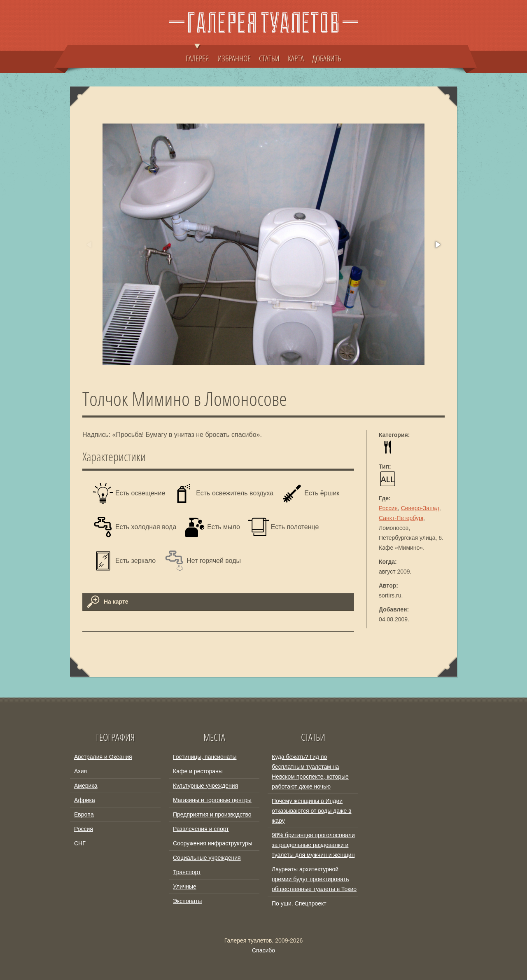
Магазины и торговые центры (212, 800)
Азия (80, 771)
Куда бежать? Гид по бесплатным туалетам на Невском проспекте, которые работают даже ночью (310, 772)
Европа (84, 814)
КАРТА (296, 58)
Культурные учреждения (205, 786)
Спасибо (263, 950)
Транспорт (187, 872)
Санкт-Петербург (401, 518)
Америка (86, 786)
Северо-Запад (420, 508)
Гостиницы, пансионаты (205, 757)
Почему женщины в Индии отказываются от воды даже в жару (312, 811)
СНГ (80, 843)
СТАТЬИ (269, 58)
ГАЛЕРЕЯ (197, 54)
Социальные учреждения (207, 858)
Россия (388, 508)
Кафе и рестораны (198, 771)
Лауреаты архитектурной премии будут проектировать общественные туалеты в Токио (314, 879)
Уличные (185, 887)
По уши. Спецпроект (299, 903)
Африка (85, 800)
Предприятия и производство (212, 814)
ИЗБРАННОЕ (234, 58)
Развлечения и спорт (201, 829)
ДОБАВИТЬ (327, 58)
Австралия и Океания (103, 757)
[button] (437, 245)
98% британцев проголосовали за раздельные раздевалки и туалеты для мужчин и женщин (313, 845)
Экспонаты (187, 901)
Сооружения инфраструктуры (213, 843)
